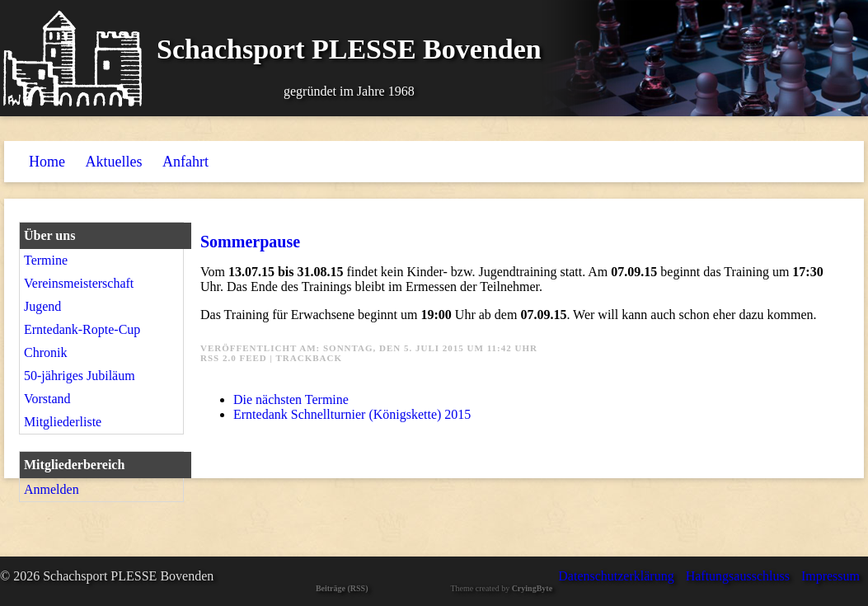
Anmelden (52, 489)
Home (47, 162)
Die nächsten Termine (291, 399)
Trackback (310, 358)
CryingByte (532, 588)
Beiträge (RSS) (342, 588)
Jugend (42, 306)
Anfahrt (185, 162)
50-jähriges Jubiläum (80, 376)
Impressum (830, 576)
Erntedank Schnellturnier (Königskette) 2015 (352, 414)
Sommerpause (250, 242)
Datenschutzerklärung (616, 576)
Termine (46, 260)
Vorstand (47, 399)
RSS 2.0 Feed (234, 358)
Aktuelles (114, 162)
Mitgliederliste (63, 422)
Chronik (45, 352)
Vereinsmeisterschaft (79, 283)
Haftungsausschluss (738, 576)
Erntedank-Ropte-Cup (82, 329)
